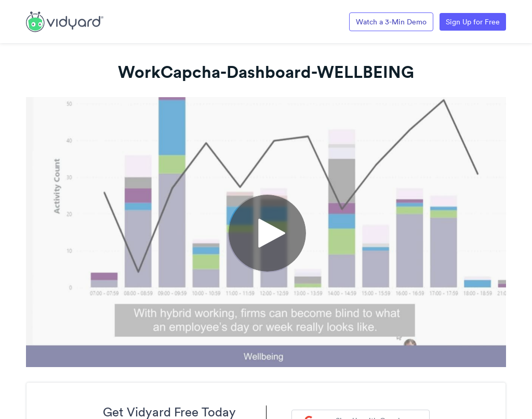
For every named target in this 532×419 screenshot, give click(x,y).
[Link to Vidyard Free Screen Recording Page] (65, 21)
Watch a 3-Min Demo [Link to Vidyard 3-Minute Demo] (391, 22)
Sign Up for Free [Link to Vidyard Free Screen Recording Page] (473, 22)
